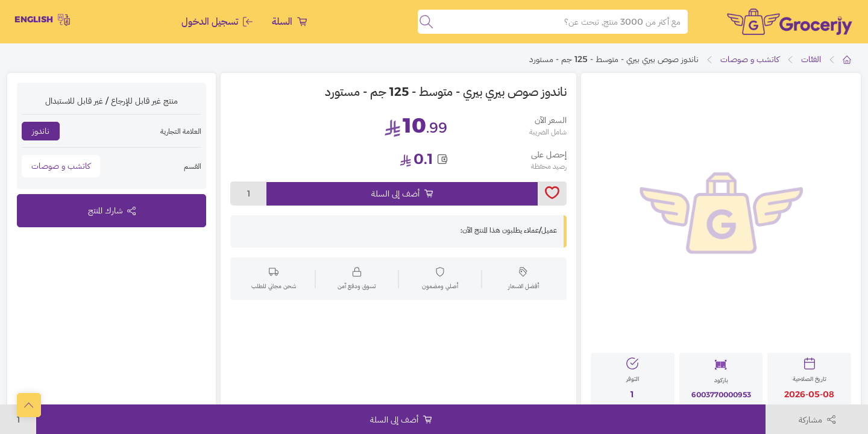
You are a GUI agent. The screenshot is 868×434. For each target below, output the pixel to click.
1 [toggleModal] (249, 193)
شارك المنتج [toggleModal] (112, 210)
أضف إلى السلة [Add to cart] (402, 193)
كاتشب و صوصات (750, 59)
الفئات (811, 59)
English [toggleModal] (42, 20)
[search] (426, 22)
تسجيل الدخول (217, 21)
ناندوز (41, 131)
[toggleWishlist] (552, 193)
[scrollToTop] (29, 405)
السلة (289, 21)
